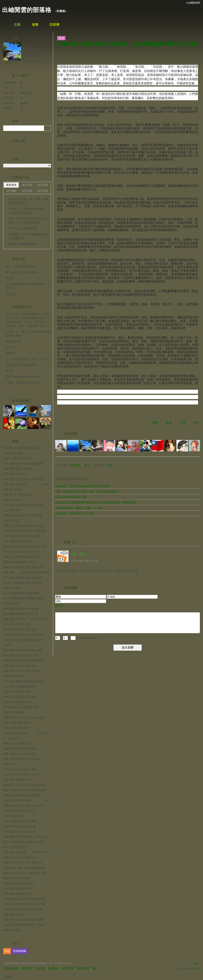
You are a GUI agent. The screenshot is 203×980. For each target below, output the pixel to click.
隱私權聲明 (83, 968)
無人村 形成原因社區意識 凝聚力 (22, 593)
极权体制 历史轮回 (14, 676)
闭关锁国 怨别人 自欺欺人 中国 (21, 552)
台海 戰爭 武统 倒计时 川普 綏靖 (22, 671)
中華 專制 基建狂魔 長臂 (17, 780)
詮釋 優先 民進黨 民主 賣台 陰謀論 (23, 718)
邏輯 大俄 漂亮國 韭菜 (16, 728)
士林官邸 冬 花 (41, 852)
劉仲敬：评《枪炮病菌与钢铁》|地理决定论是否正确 (27, 211)
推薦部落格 (33, 50)
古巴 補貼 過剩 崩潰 (15, 484)
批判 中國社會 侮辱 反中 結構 (20, 629)
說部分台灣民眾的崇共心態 (71, 497)
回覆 (155, 423)
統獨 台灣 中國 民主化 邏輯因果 (21, 795)
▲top (196, 963)
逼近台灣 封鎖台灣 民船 (17, 692)
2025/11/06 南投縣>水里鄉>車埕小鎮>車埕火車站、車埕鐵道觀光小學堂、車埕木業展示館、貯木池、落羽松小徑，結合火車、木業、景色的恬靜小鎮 (28, 320)
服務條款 (53, 968)
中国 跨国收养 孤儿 (14, 816)
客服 (95, 968)
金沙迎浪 (11, 347)
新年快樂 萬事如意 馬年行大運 (21, 614)
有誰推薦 (70, 434)
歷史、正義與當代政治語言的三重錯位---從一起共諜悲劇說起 (28, 221)
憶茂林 (10, 278)
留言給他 (31, 61)
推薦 (169, 423)
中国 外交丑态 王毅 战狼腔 (19, 811)
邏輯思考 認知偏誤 (14, 712)
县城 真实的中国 (13, 490)
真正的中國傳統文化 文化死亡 (20, 562)
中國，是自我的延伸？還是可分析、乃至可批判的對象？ (87, 491)
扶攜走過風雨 (14, 341)
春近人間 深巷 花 (39, 619)
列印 (196, 423)
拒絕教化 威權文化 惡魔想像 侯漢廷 (24, 806)
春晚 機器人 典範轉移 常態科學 (21, 609)
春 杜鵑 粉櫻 (10, 604)
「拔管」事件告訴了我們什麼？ (24, 383)
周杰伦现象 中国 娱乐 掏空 (19, 883)
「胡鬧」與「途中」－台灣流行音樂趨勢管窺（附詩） (28, 334)
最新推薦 (43, 185)
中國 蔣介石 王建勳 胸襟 (17, 495)
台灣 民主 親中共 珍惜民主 (19, 857)
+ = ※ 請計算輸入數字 (76, 638)
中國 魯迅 (9, 572)
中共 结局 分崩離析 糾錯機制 (20, 686)
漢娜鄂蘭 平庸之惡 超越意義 (19, 826)
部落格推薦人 (22, 401)
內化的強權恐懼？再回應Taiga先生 (23, 640)
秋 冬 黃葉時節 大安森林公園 (20, 832)
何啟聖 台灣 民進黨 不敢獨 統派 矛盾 (24, 904)
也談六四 (11, 294)
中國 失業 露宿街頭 (14, 915)
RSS (7, 951)
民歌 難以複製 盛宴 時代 (17, 894)
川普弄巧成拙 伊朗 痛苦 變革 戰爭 (23, 515)
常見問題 (40, 968)
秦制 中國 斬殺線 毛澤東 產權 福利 (23, 661)
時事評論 (75, 465)
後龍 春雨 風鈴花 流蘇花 (17, 469)
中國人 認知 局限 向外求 (17, 723)
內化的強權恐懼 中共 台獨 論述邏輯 (24, 635)
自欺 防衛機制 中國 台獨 (35, 572)
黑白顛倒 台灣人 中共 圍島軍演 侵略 (24, 785)
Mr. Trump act (11, 738)
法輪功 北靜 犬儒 (13, 453)
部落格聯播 (20, 951)
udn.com (195, 968)
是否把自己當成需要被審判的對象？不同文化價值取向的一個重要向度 (95, 502)
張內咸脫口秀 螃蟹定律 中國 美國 (22, 650)
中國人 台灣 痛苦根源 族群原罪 (21, 557)
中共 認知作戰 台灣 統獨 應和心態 (23, 909)
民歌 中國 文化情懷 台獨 (17, 889)
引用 (182, 423)
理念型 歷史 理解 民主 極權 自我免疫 (24, 868)
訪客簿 (55, 25)
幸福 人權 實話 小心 (15, 500)
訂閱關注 (31, 55)
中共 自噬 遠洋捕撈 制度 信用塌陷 (23, 578)
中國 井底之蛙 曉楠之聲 (17, 743)
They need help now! (15, 733)
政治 (86, 465)
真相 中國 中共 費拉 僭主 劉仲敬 (22, 536)
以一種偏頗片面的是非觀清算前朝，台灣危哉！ (28, 286)
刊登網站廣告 (12, 968)
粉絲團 (9, 977)
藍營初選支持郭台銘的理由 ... (23, 365)
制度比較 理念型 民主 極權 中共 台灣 (24, 873)
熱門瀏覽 (11, 191)
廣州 (46, 800)
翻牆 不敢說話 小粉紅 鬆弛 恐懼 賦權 (24, 790)
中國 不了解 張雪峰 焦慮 (17, 458)
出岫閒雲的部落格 (27, 10)
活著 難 (7, 645)
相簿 (35, 25)
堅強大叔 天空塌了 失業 (17, 624)
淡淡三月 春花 (11, 521)
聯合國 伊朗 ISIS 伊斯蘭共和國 (21, 707)
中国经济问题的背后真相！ (19, 702)
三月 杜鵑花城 (11, 510)
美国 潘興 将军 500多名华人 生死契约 (25, 837)
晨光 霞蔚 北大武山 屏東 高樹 (20, 666)
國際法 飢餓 (10, 764)
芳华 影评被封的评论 (15, 847)
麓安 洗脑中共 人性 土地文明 (20, 754)
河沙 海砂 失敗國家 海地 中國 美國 (23, 505)
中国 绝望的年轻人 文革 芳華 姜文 (23, 863)
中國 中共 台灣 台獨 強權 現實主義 (23, 526)
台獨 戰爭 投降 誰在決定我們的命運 (24, 920)
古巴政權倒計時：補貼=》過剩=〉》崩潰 (79, 508)
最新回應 (27, 185)
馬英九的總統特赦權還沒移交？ (24, 377)
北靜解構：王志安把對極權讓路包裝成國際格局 (82, 486)
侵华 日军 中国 (12, 930)
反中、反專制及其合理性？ (21, 266)
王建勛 (45, 484)
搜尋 (47, 128)
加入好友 (31, 45)
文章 (17, 25)
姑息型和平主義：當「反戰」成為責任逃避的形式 (28, 201)
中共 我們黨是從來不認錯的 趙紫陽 (23, 598)
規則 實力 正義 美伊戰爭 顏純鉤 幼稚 (24, 547)
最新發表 (11, 185)
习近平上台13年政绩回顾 (23, 228)
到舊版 (61, 11)
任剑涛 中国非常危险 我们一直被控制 (25, 531)
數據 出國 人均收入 (14, 619)
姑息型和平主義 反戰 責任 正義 (21, 448)
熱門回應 (27, 191)
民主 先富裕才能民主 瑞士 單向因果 (24, 842)
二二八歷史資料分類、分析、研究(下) (27, 359)
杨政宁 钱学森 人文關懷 (17, 878)
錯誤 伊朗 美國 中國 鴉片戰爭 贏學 (23, 464)
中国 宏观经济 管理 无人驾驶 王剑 (23, 479)
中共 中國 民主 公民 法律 (18, 541)
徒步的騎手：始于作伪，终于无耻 (75, 513)
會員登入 (60, 606)
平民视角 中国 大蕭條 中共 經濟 (21, 775)
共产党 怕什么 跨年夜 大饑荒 (20, 769)
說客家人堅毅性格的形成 (23, 244)
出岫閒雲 (8, 63)
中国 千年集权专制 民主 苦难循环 (22, 759)
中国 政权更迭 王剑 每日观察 (20, 749)
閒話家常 (11, 353)
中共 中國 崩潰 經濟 (15, 852)
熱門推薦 (43, 191)
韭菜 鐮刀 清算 (12, 588)
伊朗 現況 (43, 733)
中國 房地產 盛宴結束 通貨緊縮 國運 (24, 899)
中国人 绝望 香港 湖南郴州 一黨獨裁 (24, 925)
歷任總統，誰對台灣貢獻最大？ (24, 272)
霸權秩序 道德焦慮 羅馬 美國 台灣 (23, 567)
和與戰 (10, 371)
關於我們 (27, 968)
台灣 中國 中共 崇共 (15, 474)
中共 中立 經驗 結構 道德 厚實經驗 (23, 681)
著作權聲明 (67, 968)
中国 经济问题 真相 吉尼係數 (20, 697)
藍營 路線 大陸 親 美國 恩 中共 (21, 655)
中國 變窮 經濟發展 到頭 (17, 800)
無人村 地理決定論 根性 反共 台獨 (23, 583)
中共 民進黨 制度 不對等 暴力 (20, 821)
